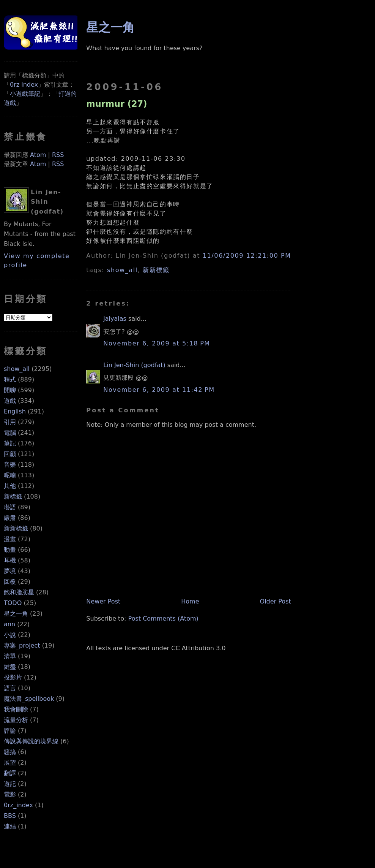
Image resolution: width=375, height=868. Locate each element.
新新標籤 (16, 528)
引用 (10, 422)
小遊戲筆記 (25, 94)
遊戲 (10, 401)
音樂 (10, 465)
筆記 (10, 443)
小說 (10, 635)
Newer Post (103, 601)
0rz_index (18, 805)
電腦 (10, 433)
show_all (17, 369)
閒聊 (10, 390)
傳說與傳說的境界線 (31, 741)
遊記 (10, 784)
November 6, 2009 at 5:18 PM (157, 343)
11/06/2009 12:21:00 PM (247, 256)
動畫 (10, 550)
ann (9, 624)
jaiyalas (115, 319)
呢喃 (10, 475)
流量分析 (16, 720)
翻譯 (10, 773)
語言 (10, 688)
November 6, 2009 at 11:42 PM (159, 390)
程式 (10, 379)
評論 (10, 731)
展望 (10, 763)
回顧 (10, 454)
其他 (10, 486)
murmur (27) (117, 104)
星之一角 (16, 614)
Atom (38, 155)
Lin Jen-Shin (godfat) (134, 365)
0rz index (24, 85)
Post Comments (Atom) (163, 619)
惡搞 (10, 752)
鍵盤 (10, 667)
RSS (58, 155)
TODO (13, 603)
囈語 (10, 507)
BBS (10, 816)
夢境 (10, 571)
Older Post (276, 601)
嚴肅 (10, 518)
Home (190, 601)
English (15, 411)
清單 (10, 656)
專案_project (22, 645)
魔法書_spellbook (29, 699)
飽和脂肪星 (19, 592)
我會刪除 (16, 709)
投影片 (13, 677)
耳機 (10, 560)
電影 (10, 794)
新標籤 (13, 497)
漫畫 (10, 539)
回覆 (10, 582)
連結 (10, 826)
